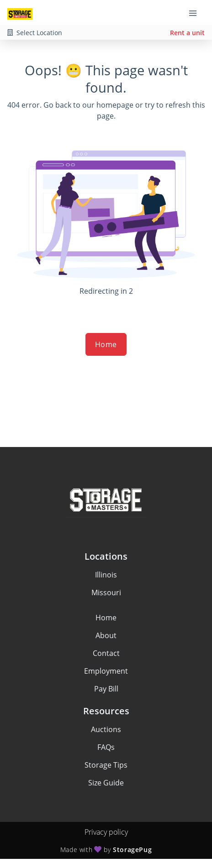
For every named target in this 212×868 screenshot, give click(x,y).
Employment (106, 671)
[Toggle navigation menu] (196, 13)
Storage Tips (106, 765)
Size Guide (106, 783)
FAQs (106, 747)
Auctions (106, 729)
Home (106, 344)
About (106, 635)
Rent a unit (187, 33)
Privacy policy (106, 832)
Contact (106, 653)
